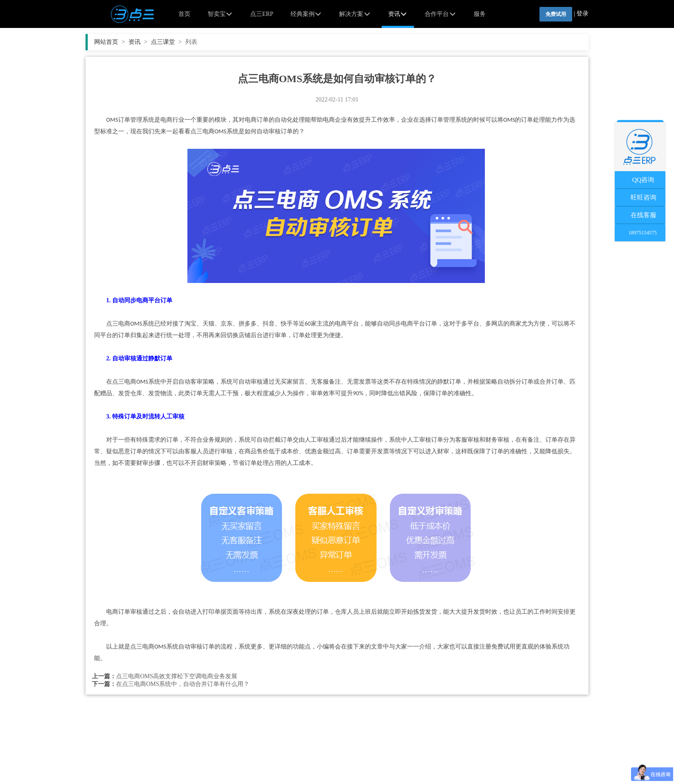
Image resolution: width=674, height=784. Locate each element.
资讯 (398, 14)
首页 (184, 14)
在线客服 (640, 215)
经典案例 (306, 14)
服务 (480, 14)
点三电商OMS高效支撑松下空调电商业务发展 (177, 676)
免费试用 (556, 14)
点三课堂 (166, 42)
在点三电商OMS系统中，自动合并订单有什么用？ (183, 684)
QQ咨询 (640, 180)
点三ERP (262, 14)
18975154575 (640, 233)
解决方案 (355, 14)
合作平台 (441, 14)
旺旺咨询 (640, 197)
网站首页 (110, 42)
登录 (582, 14)
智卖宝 (221, 14)
